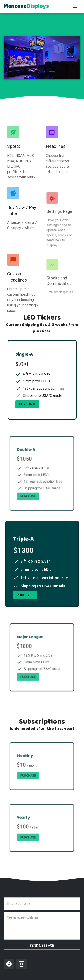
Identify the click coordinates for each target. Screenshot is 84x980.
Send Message (42, 946)
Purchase (28, 405)
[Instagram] (22, 964)
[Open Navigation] (75, 6)
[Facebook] (9, 964)
